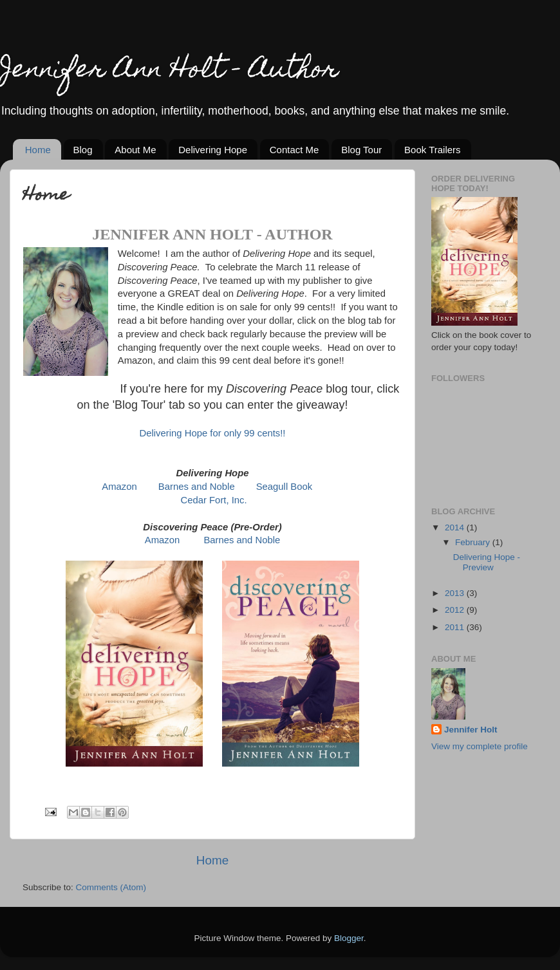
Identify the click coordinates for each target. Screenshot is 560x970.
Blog (83, 150)
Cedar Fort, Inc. (214, 500)
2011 (456, 627)
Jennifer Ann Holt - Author (169, 71)
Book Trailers (433, 150)
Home (38, 150)
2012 (456, 610)
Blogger (349, 938)
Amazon (119, 487)
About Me (135, 150)
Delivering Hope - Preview (487, 562)
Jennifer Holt (471, 730)
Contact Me (294, 150)
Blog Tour (361, 150)
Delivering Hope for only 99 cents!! (213, 433)
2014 (456, 527)
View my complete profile (480, 746)
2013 (456, 593)
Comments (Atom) (111, 887)
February (474, 542)
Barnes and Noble (197, 487)
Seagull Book (284, 487)
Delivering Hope (213, 150)
